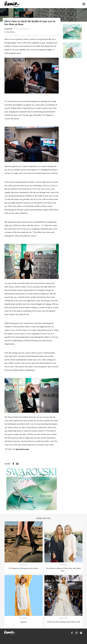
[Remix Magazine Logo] (12, 4)
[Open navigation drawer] (84, 4)
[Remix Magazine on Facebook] (72, 633)
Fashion (9, 29)
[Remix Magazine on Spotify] (81, 633)
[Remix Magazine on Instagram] (76, 633)
